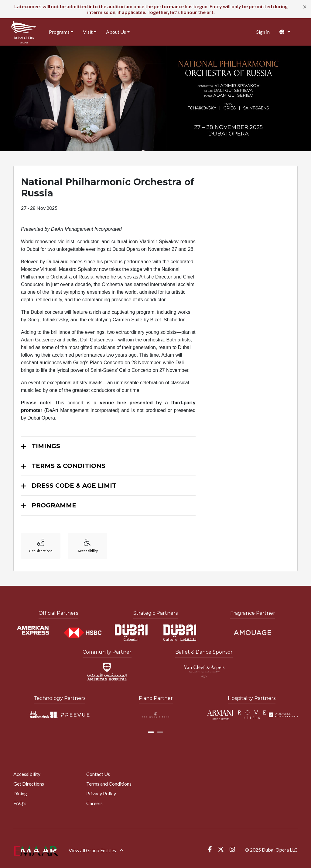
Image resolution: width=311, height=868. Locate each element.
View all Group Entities (96, 850)
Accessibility (27, 774)
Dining (20, 793)
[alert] (155, 9)
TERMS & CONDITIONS (68, 466)
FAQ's (20, 803)
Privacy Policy (101, 793)
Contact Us (98, 774)
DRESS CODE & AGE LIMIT (74, 486)
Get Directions (29, 784)
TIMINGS (46, 446)
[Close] (305, 6)
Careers (94, 803)
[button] (290, 32)
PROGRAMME (54, 505)
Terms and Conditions (109, 784)
